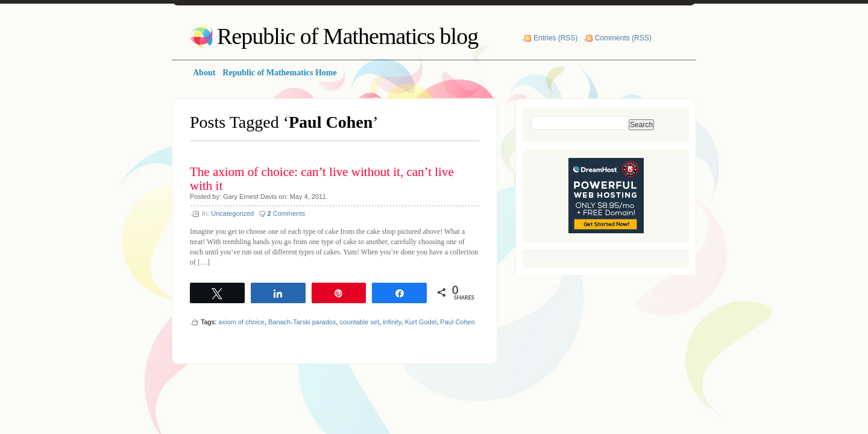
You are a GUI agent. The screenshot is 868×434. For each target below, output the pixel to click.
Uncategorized (232, 213)
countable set (360, 322)
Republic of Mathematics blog (348, 36)
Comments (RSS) (623, 38)
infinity (392, 322)
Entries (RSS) (555, 38)
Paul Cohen (458, 322)
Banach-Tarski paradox (302, 322)
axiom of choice (241, 322)
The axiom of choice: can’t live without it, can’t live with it (322, 179)
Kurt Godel (421, 322)
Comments (286, 213)
